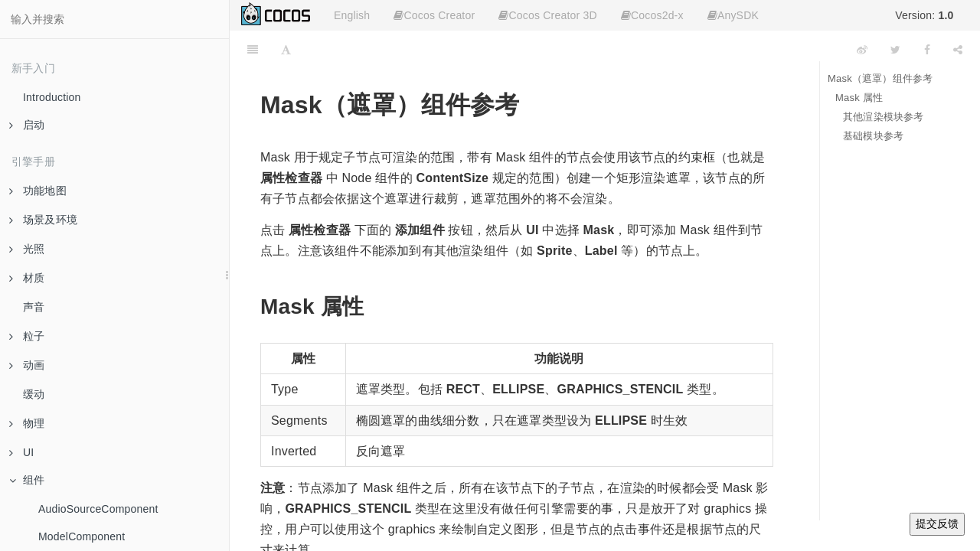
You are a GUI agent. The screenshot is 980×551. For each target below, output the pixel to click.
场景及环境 (43, 220)
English (352, 15)
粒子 (27, 336)
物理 (27, 423)
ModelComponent (82, 536)
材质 (27, 278)
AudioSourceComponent (98, 509)
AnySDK (733, 15)
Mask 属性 (859, 98)
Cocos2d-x (652, 15)
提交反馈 (937, 523)
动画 (27, 365)
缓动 (34, 394)
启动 (27, 125)
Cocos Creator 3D (547, 15)
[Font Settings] (286, 50)
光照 (27, 249)
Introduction (52, 97)
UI (21, 452)
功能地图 (38, 191)
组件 (27, 480)
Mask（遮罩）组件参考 (880, 78)
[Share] (958, 50)
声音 (34, 307)
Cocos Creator (434, 15)
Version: (924, 15)
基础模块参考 (873, 136)
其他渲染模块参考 (884, 117)
